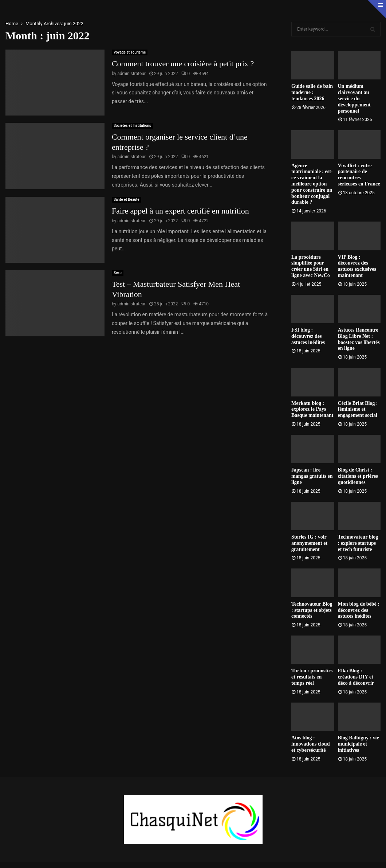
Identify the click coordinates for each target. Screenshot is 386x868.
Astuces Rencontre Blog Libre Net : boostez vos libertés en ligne (359, 339)
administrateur (131, 74)
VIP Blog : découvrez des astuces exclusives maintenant (357, 266)
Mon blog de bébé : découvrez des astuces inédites (359, 610)
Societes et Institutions (132, 126)
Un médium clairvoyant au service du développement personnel (354, 98)
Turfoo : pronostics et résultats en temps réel (312, 677)
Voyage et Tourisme (130, 52)
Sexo (118, 273)
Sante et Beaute (127, 200)
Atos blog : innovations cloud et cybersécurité (310, 744)
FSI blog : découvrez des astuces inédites (308, 336)
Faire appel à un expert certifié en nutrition (180, 211)
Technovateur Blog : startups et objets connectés (312, 610)
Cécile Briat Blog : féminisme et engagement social (358, 409)
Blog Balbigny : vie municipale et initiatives (359, 744)
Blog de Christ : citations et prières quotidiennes (358, 476)
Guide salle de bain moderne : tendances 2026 (312, 92)
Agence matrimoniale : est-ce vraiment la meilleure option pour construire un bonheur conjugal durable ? (312, 184)
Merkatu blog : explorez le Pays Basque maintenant (312, 409)
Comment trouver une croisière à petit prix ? (183, 64)
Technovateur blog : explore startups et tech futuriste (358, 543)
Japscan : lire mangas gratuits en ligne (312, 476)
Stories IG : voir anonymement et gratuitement (309, 543)
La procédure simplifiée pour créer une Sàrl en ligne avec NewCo (311, 266)
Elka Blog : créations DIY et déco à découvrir (356, 677)
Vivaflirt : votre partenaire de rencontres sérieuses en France (359, 175)
